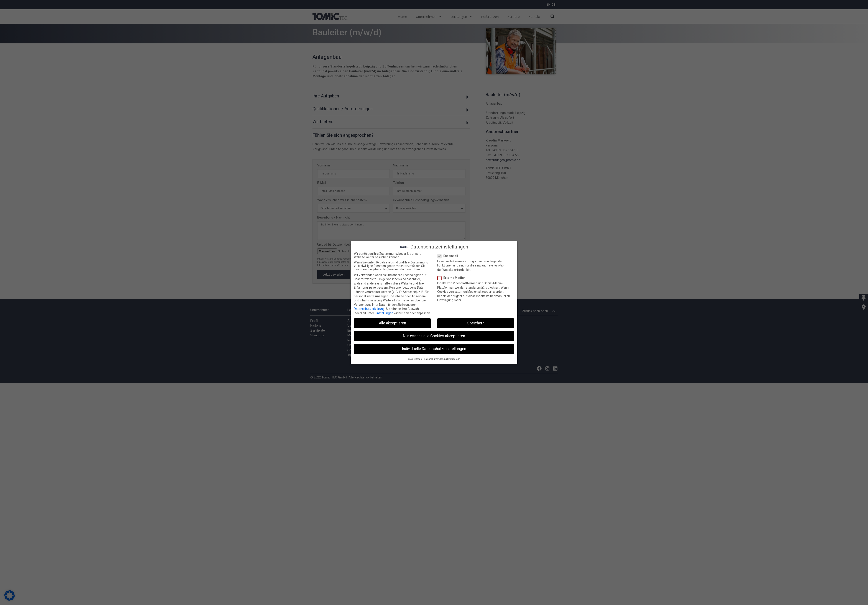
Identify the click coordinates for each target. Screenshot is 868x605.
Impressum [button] (454, 358)
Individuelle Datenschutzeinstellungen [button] (434, 348)
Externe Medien (453, 277)
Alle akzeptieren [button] (392, 323)
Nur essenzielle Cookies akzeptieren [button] (434, 335)
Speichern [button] (476, 323)
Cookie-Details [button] (415, 358)
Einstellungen (384, 313)
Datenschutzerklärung (369, 308)
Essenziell (449, 255)
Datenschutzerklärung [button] (435, 358)
